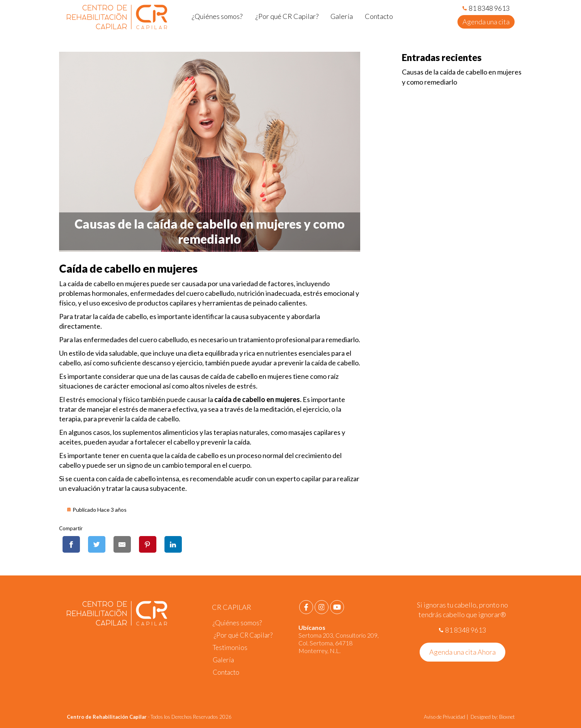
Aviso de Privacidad (445, 717)
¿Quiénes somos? (237, 623)
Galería (223, 660)
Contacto (226, 672)
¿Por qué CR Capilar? (243, 635)
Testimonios (230, 647)
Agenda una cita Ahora (462, 652)
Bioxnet (507, 717)
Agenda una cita (486, 22)
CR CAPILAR (232, 607)
